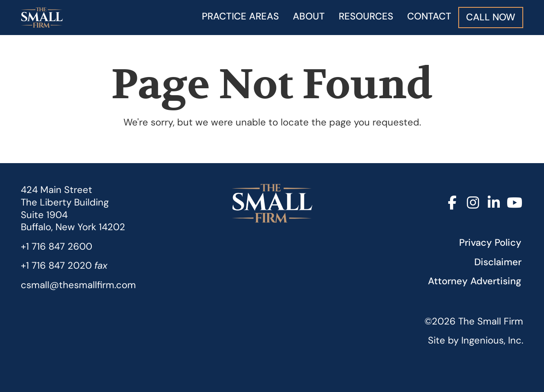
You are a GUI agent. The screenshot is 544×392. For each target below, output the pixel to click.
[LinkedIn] (494, 203)
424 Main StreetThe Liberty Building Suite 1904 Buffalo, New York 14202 (73, 208)
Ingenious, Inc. (492, 340)
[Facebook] (452, 203)
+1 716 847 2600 (57, 246)
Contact (429, 16)
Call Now (491, 17)
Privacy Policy (490, 243)
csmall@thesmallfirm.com (78, 285)
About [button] (309, 16)
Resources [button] (366, 16)
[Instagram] (473, 203)
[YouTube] (515, 203)
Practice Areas (240, 16)
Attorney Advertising (475, 281)
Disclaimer (498, 262)
